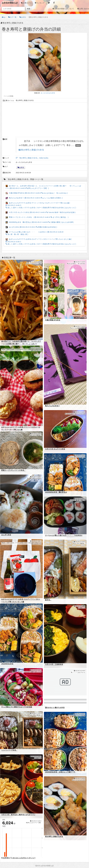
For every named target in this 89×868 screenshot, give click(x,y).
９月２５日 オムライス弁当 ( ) (41, 212)
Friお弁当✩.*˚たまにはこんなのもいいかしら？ (18, 858)
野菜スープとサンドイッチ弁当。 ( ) (37, 217)
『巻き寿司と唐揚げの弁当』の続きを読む (33, 158)
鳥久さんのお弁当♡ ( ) (34, 198)
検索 (29, 9)
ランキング (40, 3)
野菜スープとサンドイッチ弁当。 (13, 470)
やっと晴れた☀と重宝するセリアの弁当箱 (17, 707)
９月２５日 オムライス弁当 (55, 449)
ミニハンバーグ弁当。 (9, 750)
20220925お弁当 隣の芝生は (56, 492)
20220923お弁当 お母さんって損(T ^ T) (60, 772)
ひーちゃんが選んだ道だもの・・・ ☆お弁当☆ (64, 535)
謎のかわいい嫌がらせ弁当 (55, 708)
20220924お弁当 (7, 664)
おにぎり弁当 (6, 535)
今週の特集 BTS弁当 (53, 320)
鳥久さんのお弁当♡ (52, 406)
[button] (26, 3)
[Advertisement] (44, 120)
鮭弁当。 (48, 600)
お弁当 (21, 167)
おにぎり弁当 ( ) (31, 227)
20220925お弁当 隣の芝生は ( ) (40, 222)
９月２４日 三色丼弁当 (54, 664)
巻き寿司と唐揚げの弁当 (32, 150)
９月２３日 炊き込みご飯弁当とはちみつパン (18, 815)
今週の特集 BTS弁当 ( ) (37, 193)
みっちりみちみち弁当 (48, 93)
